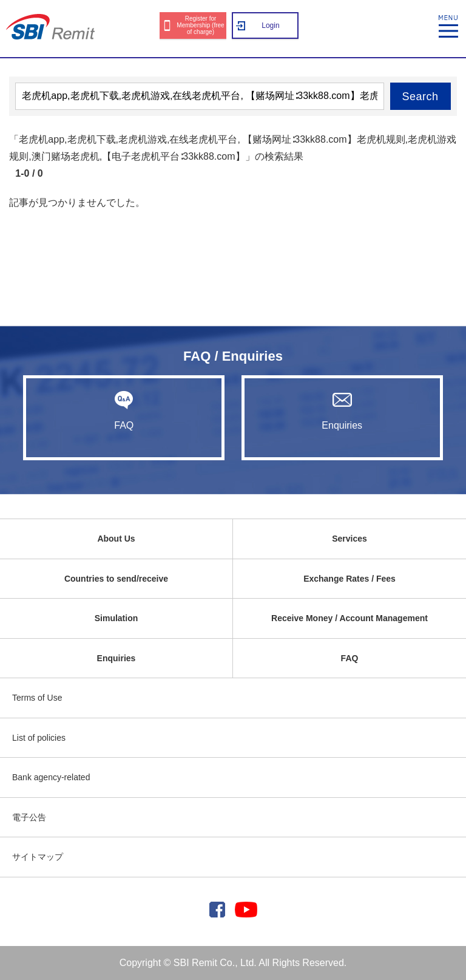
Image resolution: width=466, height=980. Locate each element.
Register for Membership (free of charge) (200, 25)
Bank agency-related (51, 777)
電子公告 (29, 817)
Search (420, 97)
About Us (116, 539)
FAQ (124, 410)
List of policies (39, 738)
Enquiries (342, 410)
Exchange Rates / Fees (349, 579)
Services (349, 539)
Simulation (116, 618)
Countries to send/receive (116, 579)
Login (270, 26)
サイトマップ (38, 857)
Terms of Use (37, 698)
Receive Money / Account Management (349, 618)
